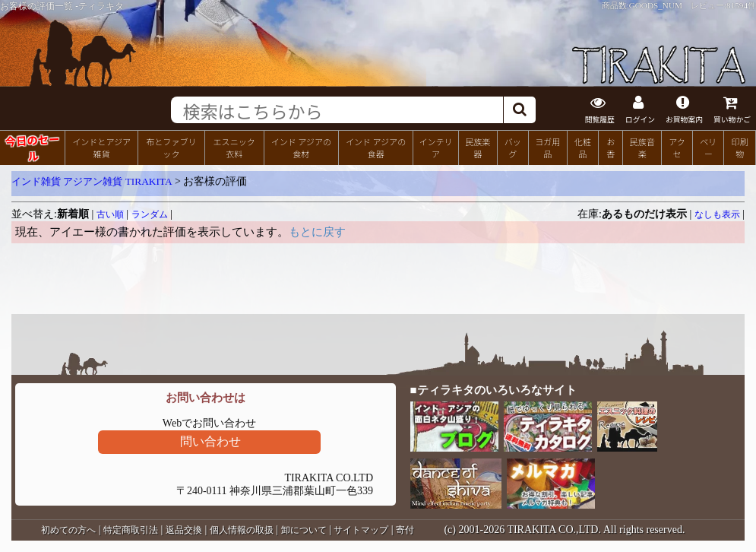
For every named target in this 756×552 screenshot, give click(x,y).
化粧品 (583, 148)
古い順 (110, 214)
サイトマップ (361, 530)
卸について (304, 530)
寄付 (405, 530)
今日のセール (32, 147)
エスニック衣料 (234, 148)
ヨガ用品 (547, 148)
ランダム (150, 214)
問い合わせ (210, 441)
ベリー (708, 148)
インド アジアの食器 (376, 148)
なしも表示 (717, 214)
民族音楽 (642, 148)
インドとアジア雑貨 (101, 148)
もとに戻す (317, 232)
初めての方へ (68, 530)
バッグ (513, 148)
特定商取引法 (131, 530)
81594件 (741, 5)
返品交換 (184, 530)
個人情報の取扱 (242, 530)
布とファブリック (171, 148)
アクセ (677, 148)
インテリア (435, 148)
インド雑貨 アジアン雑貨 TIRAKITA (92, 181)
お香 (610, 148)
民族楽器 (478, 148)
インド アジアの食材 (301, 148)
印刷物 (740, 148)
